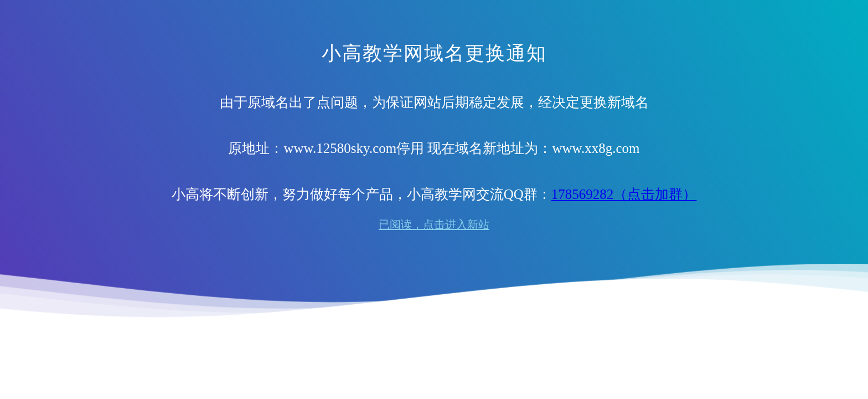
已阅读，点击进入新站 (434, 224)
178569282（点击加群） (624, 194)
